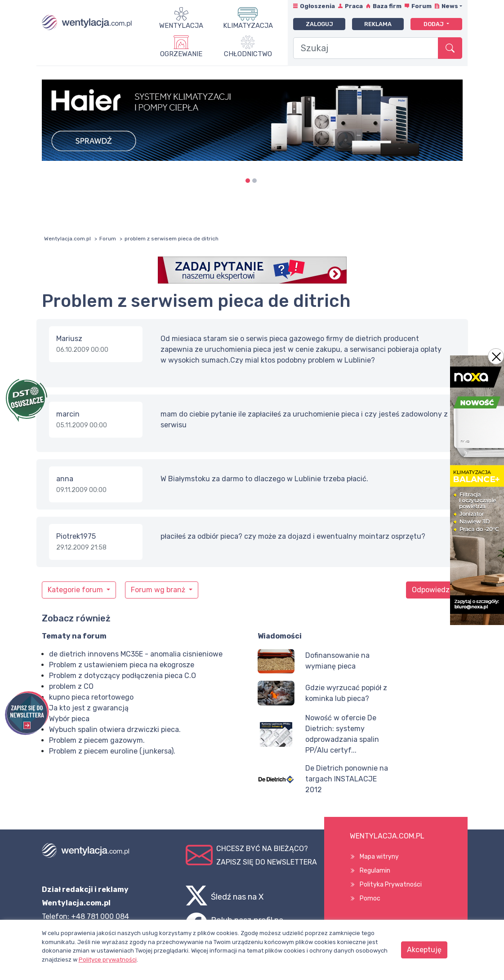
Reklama (378, 24)
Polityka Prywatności (391, 885)
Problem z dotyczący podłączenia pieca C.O (123, 676)
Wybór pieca (69, 719)
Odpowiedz (431, 590)
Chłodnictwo (248, 54)
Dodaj (434, 24)
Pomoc (370, 898)
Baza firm (387, 6)
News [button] (450, 6)
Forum (421, 6)
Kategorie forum (76, 590)
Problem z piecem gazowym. (97, 740)
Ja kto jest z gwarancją (89, 708)
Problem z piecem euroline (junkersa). (112, 751)
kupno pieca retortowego (91, 697)
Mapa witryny (379, 857)
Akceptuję (424, 950)
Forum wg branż (159, 590)
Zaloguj (319, 24)
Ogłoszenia (317, 6)
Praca (354, 6)
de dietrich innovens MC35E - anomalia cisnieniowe (136, 654)
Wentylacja (181, 26)
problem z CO (71, 686)
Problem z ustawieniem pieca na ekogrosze (122, 665)
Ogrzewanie (181, 54)
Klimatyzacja (248, 26)
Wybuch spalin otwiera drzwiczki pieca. (115, 729)
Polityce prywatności (108, 960)
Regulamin (375, 871)
